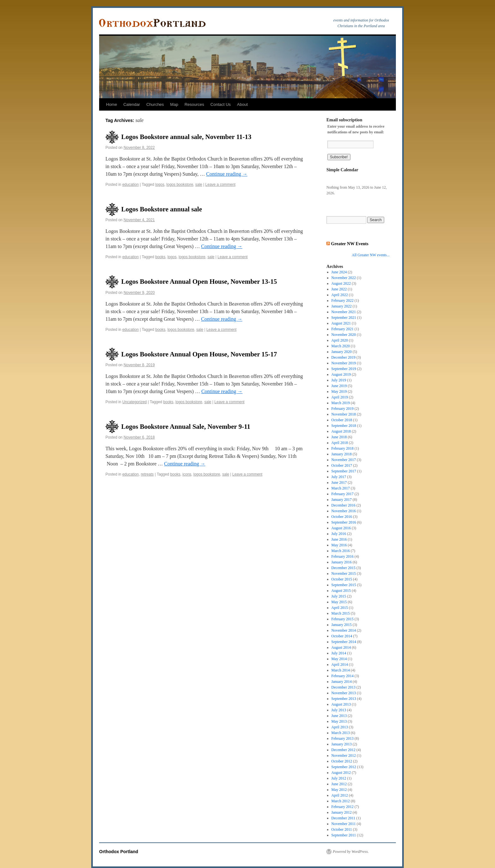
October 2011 (342, 829)
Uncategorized (134, 402)
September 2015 (344, 585)
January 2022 (342, 306)
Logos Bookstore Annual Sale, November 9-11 (186, 427)
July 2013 (339, 710)
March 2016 (341, 551)
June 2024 (339, 272)
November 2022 (344, 278)
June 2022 (339, 289)
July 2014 (339, 653)
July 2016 (339, 534)
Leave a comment (220, 185)
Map (174, 104)
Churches (155, 104)
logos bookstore (180, 185)
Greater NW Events (350, 244)
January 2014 (342, 682)
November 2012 (344, 756)
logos (160, 185)
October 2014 (342, 636)
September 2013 (344, 699)
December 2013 (343, 687)
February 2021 (343, 329)
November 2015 (344, 574)
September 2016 (344, 522)
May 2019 (339, 392)
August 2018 (341, 431)
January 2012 (342, 812)
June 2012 (339, 784)
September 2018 (344, 426)
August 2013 (341, 704)
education (130, 185)
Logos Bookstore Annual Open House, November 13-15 (199, 282)
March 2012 (341, 801)
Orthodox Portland (119, 852)
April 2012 (340, 795)
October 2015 (342, 579)
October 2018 (342, 420)
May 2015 (339, 602)
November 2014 (344, 630)
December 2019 (343, 357)
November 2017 (344, 460)
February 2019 (343, 409)
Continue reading (227, 174)
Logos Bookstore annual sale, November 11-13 (186, 137)
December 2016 (343, 505)
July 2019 (339, 380)
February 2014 (343, 676)
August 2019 (341, 374)
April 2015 (340, 608)
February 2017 (343, 494)
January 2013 (342, 744)
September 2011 (344, 835)
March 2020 (341, 346)
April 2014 (340, 665)
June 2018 (339, 437)
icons (187, 474)
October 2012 (342, 761)
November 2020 (344, 335)
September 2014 (344, 642)
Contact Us (221, 104)
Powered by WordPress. (351, 852)
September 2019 (344, 369)
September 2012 (344, 767)
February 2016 (343, 556)
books (160, 257)
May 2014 (339, 659)
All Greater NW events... (371, 255)
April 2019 (340, 397)
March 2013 (341, 733)
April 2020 (340, 340)
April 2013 (340, 727)
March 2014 (341, 670)
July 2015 (339, 596)
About (242, 104)
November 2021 (344, 312)
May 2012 (339, 790)
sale (199, 185)
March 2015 (341, 613)
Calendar (132, 104)
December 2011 (343, 818)
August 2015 (341, 591)
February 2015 (343, 619)
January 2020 (342, 352)
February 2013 (343, 738)
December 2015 (343, 568)
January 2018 (342, 454)
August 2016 (341, 528)
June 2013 (339, 716)
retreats (147, 474)
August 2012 (341, 773)
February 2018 (343, 448)
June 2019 (339, 386)
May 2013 (339, 721)
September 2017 (344, 471)
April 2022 (340, 295)
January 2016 (342, 562)
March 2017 (341, 488)
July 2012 (339, 778)
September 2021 (344, 318)
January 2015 (342, 625)
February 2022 (343, 300)
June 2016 (339, 539)
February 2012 (343, 807)
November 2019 (344, 363)
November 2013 (344, 693)
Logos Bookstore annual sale (162, 209)
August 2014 (341, 647)
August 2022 (341, 283)
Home (112, 104)
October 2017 (342, 465)
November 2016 (344, 511)
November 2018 (344, 414)
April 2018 (340, 443)
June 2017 (339, 483)
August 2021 (341, 323)
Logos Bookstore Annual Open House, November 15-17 (199, 354)
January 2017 (342, 500)
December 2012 (343, 750)
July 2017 (339, 477)
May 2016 (339, 545)
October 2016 (342, 517)
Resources (194, 104)
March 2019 (341, 403)
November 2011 (344, 824)
